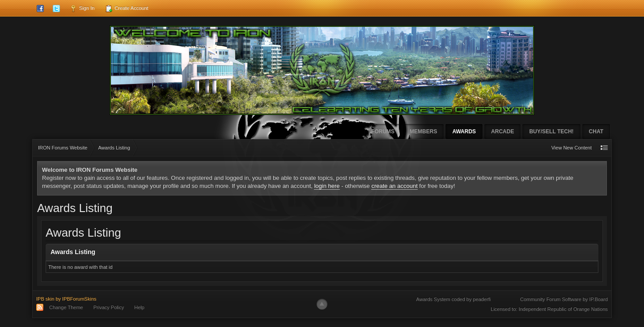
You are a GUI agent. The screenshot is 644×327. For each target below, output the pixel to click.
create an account (394, 186)
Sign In (82, 8)
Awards (464, 132)
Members (423, 132)
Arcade (502, 132)
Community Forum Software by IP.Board (564, 299)
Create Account (127, 8)
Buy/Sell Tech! (551, 132)
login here (327, 186)
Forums (383, 132)
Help (139, 307)
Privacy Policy (109, 307)
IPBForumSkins (79, 299)
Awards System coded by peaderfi (454, 299)
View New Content (572, 148)
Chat (596, 132)
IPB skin (45, 299)
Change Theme (66, 307)
